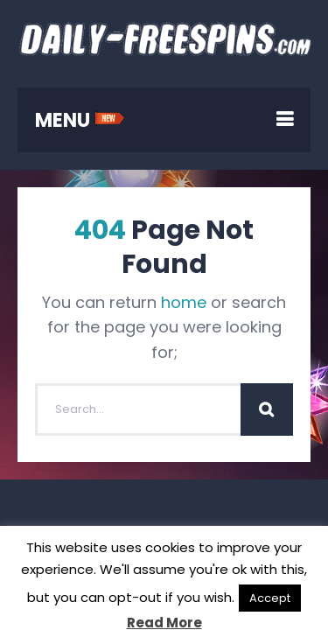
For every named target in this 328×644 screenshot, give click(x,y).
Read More (164, 623)
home (184, 302)
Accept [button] (270, 598)
